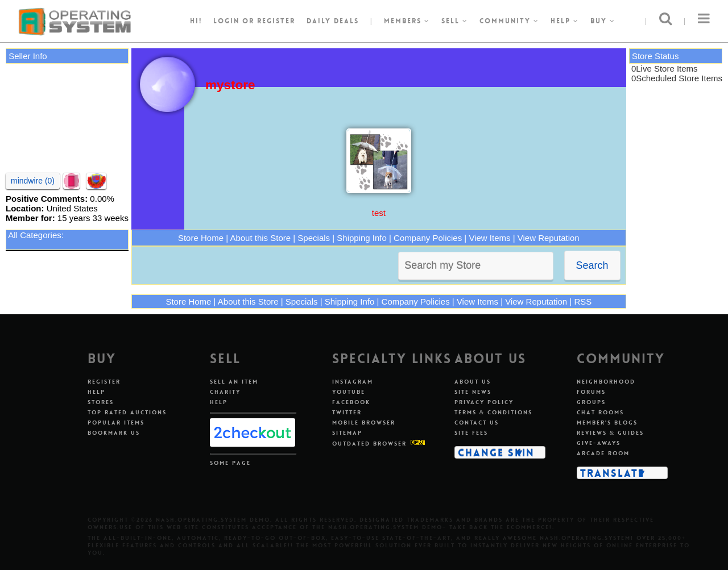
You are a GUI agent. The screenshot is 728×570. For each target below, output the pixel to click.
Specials (314, 238)
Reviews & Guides (611, 433)
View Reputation (549, 238)
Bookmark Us (114, 433)
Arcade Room (603, 453)
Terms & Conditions (494, 412)
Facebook (351, 402)
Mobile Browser (364, 423)
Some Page (230, 463)
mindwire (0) (33, 181)
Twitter (347, 412)
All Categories (34, 235)
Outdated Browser (369, 444)
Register (104, 382)
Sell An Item (234, 382)
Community (509, 21)
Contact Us (477, 423)
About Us (473, 382)
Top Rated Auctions (127, 412)
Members (407, 21)
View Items (489, 238)
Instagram (353, 382)
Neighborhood (606, 382)
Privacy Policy (484, 402)
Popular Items (116, 423)
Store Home (201, 238)
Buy (603, 21)
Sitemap (347, 433)
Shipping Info (362, 238)
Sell (455, 21)
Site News (473, 392)
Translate (612, 473)
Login (226, 21)
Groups (591, 402)
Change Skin (496, 452)
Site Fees (471, 433)
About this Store (260, 238)
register (276, 21)
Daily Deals (333, 21)
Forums (591, 392)
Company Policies (428, 238)
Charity (225, 392)
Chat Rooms (600, 412)
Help (565, 21)
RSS (583, 301)
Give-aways (599, 443)
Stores (101, 402)
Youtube (349, 392)
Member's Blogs (607, 423)
